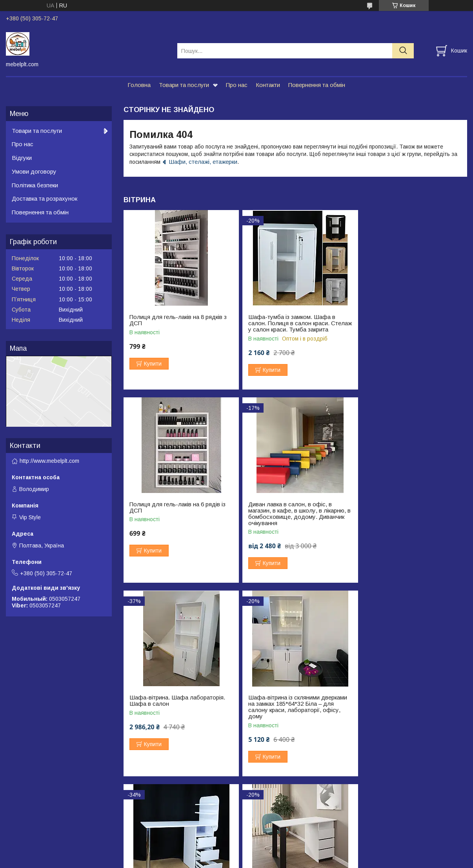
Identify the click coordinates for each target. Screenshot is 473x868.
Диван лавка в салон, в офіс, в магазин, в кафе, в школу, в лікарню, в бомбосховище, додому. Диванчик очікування (178, 520)
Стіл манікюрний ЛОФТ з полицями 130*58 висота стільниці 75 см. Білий (411, 707)
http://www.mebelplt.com (49, 461)
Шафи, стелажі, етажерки (203, 162)
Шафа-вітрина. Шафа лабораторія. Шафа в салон (293, 514)
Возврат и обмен (28, 824)
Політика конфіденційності (277, 861)
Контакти (268, 85)
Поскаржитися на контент (216, 861)
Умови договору (34, 171)
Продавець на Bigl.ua (236, 854)
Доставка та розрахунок (45, 198)
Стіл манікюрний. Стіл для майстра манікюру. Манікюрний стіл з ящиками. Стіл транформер (177, 710)
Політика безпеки (35, 185)
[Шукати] (403, 51)
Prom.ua (274, 846)
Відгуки (22, 158)
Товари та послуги (184, 85)
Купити (153, 364)
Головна (139, 85)
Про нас (237, 85)
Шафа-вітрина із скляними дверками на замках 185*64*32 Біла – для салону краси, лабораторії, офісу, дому (410, 520)
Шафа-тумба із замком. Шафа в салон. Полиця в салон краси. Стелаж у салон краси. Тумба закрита (289, 326)
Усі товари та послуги (433, 783)
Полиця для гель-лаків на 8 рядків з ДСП (178, 320)
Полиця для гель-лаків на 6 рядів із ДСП (409, 320)
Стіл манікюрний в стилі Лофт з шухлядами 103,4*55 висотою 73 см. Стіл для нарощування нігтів (295, 710)
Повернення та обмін (317, 85)
